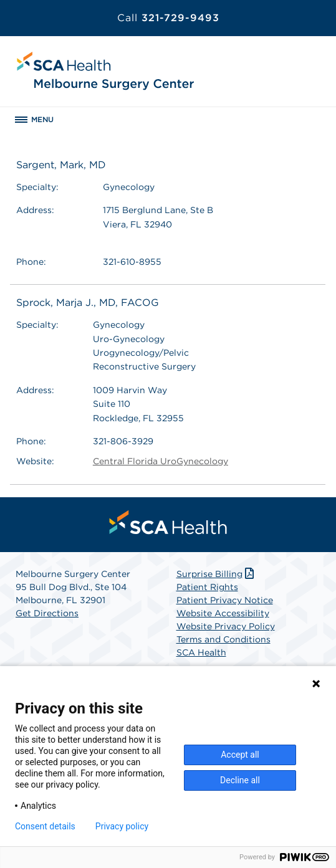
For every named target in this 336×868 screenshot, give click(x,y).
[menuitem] (168, 522)
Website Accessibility (223, 613)
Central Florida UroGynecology (161, 461)
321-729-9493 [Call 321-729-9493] (168, 18)
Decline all (240, 780)
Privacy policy (122, 826)
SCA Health (201, 652)
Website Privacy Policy (226, 626)
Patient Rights (207, 587)
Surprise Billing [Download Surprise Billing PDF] (217, 574)
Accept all (240, 755)
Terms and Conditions (223, 639)
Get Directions (47, 613)
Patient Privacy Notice (225, 600)
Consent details (45, 826)
